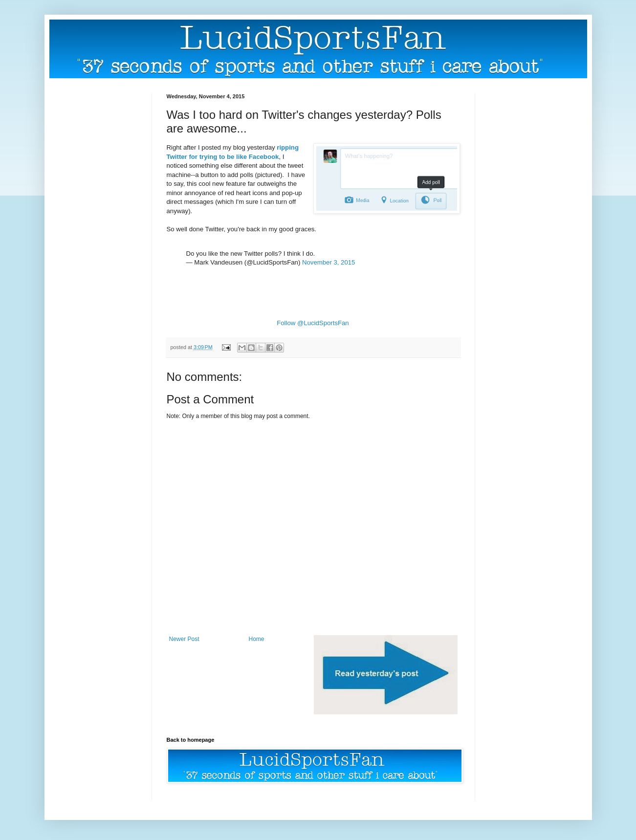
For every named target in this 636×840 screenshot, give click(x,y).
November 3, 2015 (329, 262)
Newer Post (184, 639)
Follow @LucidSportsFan (313, 323)
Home (257, 639)
